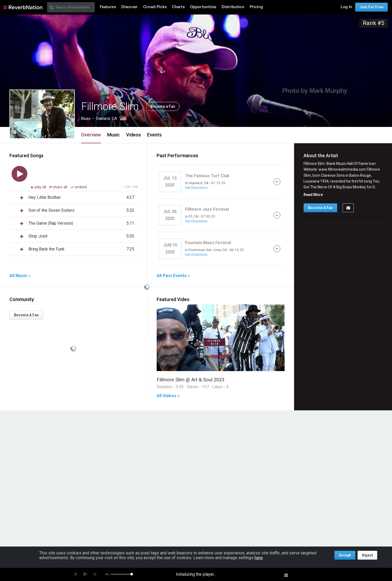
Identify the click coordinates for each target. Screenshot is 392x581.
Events (154, 135)
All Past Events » (173, 276)
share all (59, 187)
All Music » (20, 276)
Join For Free (371, 7)
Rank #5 (374, 23)
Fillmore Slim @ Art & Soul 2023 (190, 380)
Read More (313, 195)
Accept (345, 555)
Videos (133, 135)
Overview (91, 135)
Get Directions (196, 188)
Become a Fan (163, 106)
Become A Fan (26, 315)
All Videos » (168, 396)
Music (113, 135)
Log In (346, 7)
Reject (367, 555)
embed (78, 187)
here (259, 558)
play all (41, 187)
